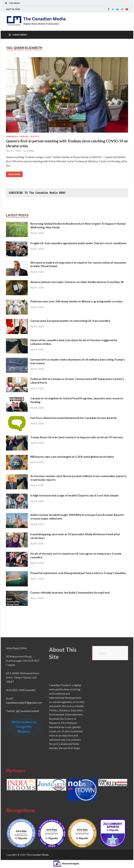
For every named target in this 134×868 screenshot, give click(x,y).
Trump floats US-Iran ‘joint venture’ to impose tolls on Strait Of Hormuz (77, 437)
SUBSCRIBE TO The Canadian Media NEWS (37, 193)
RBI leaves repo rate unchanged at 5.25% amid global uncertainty (72, 457)
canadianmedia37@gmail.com (24, 702)
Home (101, 653)
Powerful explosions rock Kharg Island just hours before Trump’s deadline (78, 573)
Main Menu (20, 35)
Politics (35, 136)
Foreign (24, 136)
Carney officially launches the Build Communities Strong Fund (70, 592)
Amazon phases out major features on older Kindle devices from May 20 (77, 282)
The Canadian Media (37, 855)
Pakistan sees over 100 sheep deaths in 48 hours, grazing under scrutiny (77, 301)
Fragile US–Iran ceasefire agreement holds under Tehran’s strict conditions (79, 243)
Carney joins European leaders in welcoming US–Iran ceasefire (70, 321)
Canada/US (12, 136)
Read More (14, 174)
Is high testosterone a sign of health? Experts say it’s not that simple (74, 495)
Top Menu (14, 3)
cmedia (30, 151)
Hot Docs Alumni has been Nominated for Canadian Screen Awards (74, 418)
